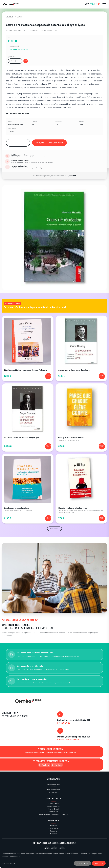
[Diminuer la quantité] (11, 61)
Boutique (10, 17)
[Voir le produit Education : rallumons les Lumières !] (81, 484)
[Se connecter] (93, 4)
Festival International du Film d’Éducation (54, 814)
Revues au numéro (54, 789)
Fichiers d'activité (54, 784)
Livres (19, 17)
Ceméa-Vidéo (54, 812)
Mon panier (54, 831)
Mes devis (54, 834)
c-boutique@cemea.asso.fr (69, 739)
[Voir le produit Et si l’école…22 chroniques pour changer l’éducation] (28, 344)
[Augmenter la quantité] (20, 61)
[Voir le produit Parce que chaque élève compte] (81, 413)
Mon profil (54, 826)
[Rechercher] (87, 4)
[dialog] (54, 859)
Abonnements (54, 792)
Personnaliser (9, 863)
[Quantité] (15, 61)
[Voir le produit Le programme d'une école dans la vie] (81, 344)
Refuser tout (82, 863)
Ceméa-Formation (54, 806)
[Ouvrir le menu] (104, 4)
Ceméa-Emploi (54, 809)
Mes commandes (54, 828)
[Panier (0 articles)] (98, 4)
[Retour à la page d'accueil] (11, 4)
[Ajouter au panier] (26, 61)
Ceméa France (54, 803)
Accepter (99, 863)
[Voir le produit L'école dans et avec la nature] (28, 484)
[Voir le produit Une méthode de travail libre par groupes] (28, 413)
